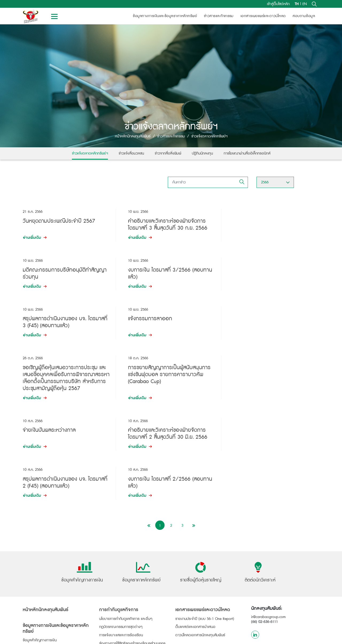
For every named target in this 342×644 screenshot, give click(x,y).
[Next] (194, 428)
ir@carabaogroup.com (268, 519)
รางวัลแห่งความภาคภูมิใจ (122, 561)
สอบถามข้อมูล (304, 16)
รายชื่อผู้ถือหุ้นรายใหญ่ (39, 604)
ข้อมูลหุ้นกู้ (32, 579)
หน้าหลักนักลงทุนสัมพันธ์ (133, 136)
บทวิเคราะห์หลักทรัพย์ (191, 570)
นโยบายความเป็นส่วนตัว (239, 637)
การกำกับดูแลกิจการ (119, 512)
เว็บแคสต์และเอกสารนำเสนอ (195, 529)
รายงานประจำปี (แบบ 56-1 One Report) (205, 521)
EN (305, 4)
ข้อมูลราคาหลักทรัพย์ (38, 564)
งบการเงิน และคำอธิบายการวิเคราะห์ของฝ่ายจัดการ (55, 553)
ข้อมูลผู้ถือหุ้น (35, 595)
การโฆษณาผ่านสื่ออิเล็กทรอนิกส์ (247, 153)
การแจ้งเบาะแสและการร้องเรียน (121, 538)
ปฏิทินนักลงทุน (202, 153)
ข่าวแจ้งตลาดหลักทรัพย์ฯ (90, 153)
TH (297, 4)
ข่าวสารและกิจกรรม (219, 16)
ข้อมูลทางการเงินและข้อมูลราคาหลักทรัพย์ (165, 16)
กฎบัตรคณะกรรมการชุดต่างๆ (121, 529)
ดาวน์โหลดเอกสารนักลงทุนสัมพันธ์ (200, 538)
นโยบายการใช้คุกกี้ (204, 637)
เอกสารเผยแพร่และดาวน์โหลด (263, 16)
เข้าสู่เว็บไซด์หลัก (278, 4)
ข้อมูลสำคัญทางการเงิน (40, 543)
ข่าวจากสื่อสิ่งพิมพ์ (168, 153)
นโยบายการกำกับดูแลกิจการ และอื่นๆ (126, 521)
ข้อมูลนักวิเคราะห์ (191, 553)
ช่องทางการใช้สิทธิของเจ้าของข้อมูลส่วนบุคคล (132, 546)
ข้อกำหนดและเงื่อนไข (275, 637)
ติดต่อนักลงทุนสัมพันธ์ (192, 594)
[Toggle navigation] (54, 16)
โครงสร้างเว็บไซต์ (307, 637)
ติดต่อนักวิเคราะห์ (188, 562)
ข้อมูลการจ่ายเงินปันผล (39, 612)
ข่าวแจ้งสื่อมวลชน (131, 153)
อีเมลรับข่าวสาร (186, 602)
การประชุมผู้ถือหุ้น (36, 620)
